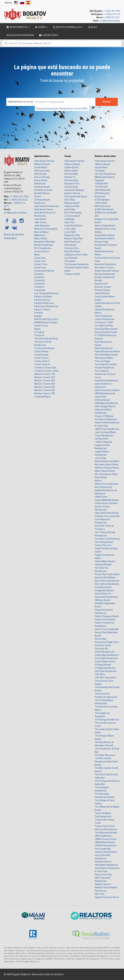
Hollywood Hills (72, 206)
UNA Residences (103, 836)
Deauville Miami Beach (106, 329)
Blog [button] (92, 27)
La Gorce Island (72, 216)
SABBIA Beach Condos (46, 322)
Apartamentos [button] (18, 27)
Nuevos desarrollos (105, 156)
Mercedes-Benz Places (107, 464)
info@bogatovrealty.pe (110, 21)
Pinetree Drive (72, 248)
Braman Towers (103, 287)
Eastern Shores (72, 193)
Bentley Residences (105, 274)
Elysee (98, 345)
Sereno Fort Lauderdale (107, 629)
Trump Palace (41, 351)
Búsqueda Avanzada (47, 108)
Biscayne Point (72, 184)
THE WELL (100, 674)
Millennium (40, 235)
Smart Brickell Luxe (105, 652)
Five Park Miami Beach (106, 355)
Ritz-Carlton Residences (107, 581)
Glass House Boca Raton (107, 390)
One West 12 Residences (107, 539)
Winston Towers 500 (45, 387)
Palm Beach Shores (44, 161)
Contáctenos (10, 238)
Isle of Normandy (73, 213)
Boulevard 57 (101, 284)
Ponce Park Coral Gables (107, 574)
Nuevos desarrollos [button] (68, 27)
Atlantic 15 (70, 177)
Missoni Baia (41, 238)
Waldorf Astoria (103, 884)
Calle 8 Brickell (102, 293)
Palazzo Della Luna (44, 303)
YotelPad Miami (42, 397)
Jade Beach (40, 219)
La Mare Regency (104, 442)
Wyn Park (100, 894)
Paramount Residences (46, 306)
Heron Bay (70, 200)
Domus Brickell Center (106, 332)
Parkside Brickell (103, 565)
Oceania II (39, 277)
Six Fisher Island (103, 645)
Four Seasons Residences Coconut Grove (105, 374)
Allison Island (71, 171)
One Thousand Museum (46, 293)
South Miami (41, 167)
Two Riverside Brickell (106, 833)
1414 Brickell (101, 187)
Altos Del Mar (71, 174)
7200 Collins (101, 203)
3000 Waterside (103, 190)
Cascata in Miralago (74, 190)
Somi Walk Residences (106, 658)
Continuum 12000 (104, 322)
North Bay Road (72, 242)
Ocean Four (40, 268)
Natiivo (98, 481)
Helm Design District (105, 406)
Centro (38, 196)
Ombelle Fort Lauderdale (107, 516)
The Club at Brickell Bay (46, 339)
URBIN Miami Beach (105, 842)
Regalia (38, 316)
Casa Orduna (71, 187)
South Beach (71, 258)
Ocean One (40, 258)
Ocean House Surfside (106, 503)
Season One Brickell (105, 619)
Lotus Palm (70, 232)
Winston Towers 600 (45, 390)
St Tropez (39, 332)
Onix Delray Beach (104, 542)
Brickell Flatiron (42, 193)
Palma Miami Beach (105, 561)
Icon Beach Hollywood (106, 419)
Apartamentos (42, 156)
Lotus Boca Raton (73, 226)
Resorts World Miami (105, 578)
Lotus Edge (70, 229)
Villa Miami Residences (106, 865)
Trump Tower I (42, 358)
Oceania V (39, 287)
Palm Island (70, 245)
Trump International (44, 348)
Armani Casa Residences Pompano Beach (106, 245)
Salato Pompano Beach (107, 616)
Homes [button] (41, 27)
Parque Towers (42, 309)
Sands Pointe (41, 326)
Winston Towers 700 (45, 393)
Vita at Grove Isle (103, 875)
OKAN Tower (101, 497)
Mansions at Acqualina (46, 229)
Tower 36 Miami (103, 813)
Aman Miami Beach (105, 235)
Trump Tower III (42, 364)
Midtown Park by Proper (107, 468)
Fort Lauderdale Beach (76, 196)
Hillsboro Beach (42, 164)
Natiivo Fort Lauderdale (106, 484)
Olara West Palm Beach (107, 513)
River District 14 (103, 594)
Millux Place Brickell (105, 471)
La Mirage (69, 219)
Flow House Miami (104, 358)
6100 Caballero (102, 200)
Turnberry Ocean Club (45, 368)
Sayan (37, 329)
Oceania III (39, 280)
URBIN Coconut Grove (106, 839)
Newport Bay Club (73, 238)
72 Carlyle (100, 171)
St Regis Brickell (103, 665)
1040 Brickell (101, 184)
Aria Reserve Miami (105, 238)
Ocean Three (41, 264)
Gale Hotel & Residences (46, 206)
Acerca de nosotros (14, 235)
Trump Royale (41, 355)
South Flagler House (105, 661)
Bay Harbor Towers (104, 268)
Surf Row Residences (106, 671)
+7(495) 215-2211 (112, 17)
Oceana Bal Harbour (44, 271)
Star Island (70, 261)
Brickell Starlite (102, 290)
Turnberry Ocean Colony (46, 371)
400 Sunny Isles (42, 171)
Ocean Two (40, 261)
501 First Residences (105, 174)
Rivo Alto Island (72, 251)
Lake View (70, 222)
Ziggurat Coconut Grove (107, 897)
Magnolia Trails (72, 235)
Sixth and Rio (101, 649)
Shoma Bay (101, 639)
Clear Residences (104, 316)
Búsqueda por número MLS (74, 108)
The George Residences (77, 264)
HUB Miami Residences (106, 403)
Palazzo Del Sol (42, 300)
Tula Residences (103, 816)
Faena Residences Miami (107, 351)
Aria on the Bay (42, 177)
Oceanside (40, 290)
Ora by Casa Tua (103, 545)
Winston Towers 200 (45, 377)
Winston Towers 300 (45, 381)
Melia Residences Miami (107, 461)
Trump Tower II (42, 361)
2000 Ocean (40, 174)
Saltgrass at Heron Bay (76, 255)
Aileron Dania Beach (105, 226)
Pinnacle (39, 313)
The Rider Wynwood (105, 755)
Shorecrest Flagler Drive (107, 642)
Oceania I (39, 274)
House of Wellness (104, 416)
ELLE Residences (103, 342)
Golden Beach (71, 167)
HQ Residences (102, 400)
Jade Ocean (40, 222)
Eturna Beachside (104, 348)
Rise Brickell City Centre (46, 319)
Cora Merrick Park (104, 326)
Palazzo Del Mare (43, 297)
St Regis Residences (105, 668)
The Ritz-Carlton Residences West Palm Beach (106, 762)
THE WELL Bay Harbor (106, 678)
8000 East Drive (103, 206)
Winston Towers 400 (45, 384)
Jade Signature (42, 226)
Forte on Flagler (103, 361)
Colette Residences (105, 319)
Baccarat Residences (106, 264)
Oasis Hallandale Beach (107, 500)
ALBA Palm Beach (104, 209)
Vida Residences (103, 862)
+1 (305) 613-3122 (112, 14)
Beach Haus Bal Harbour (107, 271)
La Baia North (102, 439)
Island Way (70, 209)
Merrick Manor (42, 232)
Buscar (107, 102)
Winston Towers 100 (45, 374)
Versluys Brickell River (106, 852)
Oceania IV (40, 284)
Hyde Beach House (44, 209)
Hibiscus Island (72, 203)
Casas (68, 156)
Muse (37, 255)
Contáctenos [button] (49, 35)
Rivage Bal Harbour (104, 590)
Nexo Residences (103, 487)
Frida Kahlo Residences (106, 381)
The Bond (39, 335)
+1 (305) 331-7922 (112, 11)
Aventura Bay (71, 180)
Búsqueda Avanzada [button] (20, 35)
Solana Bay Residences (107, 655)
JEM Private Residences (107, 429)
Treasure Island (72, 274)
